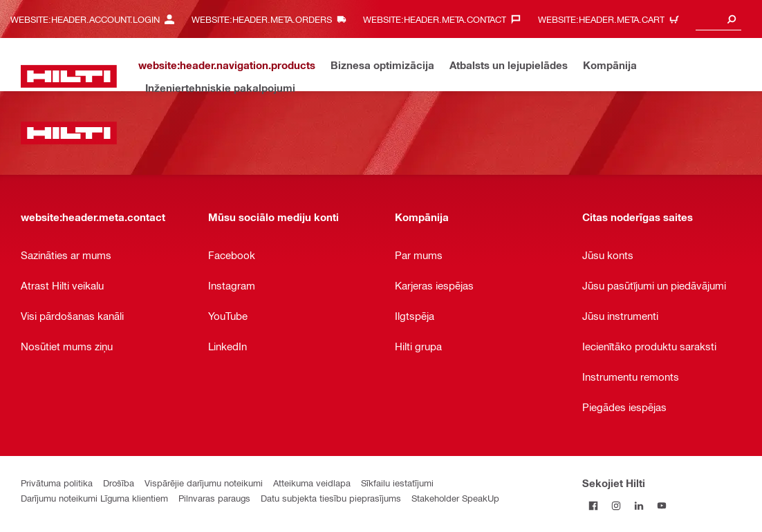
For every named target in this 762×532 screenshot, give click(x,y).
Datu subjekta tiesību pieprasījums (331, 498)
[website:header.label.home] (69, 76)
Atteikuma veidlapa (312, 483)
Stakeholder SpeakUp (455, 498)
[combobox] (718, 19)
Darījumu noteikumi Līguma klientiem (94, 498)
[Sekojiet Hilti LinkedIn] (639, 505)
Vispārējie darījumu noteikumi (204, 483)
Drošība (119, 483)
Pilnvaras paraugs (214, 498)
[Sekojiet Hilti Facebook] (594, 505)
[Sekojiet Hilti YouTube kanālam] (662, 505)
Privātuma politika (57, 483)
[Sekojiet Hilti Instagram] (616, 505)
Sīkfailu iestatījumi (397, 483)
